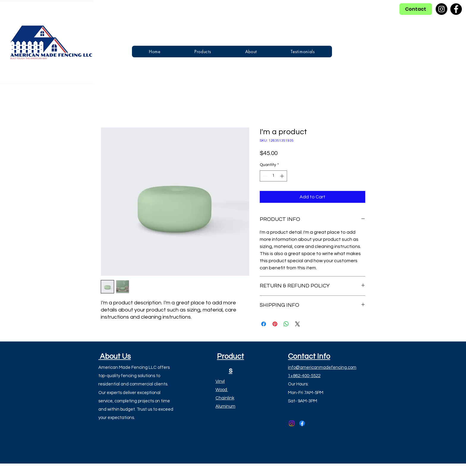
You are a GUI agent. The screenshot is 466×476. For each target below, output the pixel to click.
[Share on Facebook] (264, 324)
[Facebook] (456, 9)
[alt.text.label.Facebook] (302, 423)
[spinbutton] (273, 176)
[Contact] (416, 9)
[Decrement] (264, 176)
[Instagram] (441, 9)
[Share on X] (297, 324)
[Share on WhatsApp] (286, 324)
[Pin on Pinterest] (275, 324)
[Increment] (282, 176)
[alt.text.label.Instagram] (292, 423)
